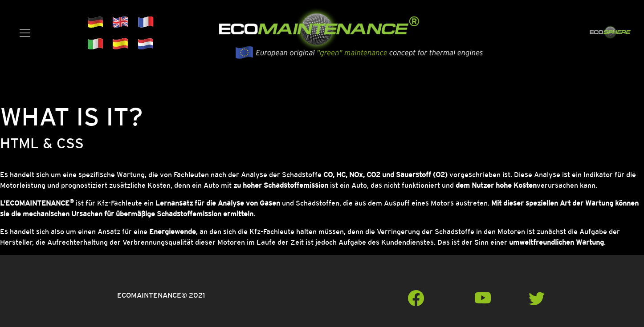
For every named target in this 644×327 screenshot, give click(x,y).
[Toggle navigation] (25, 33)
